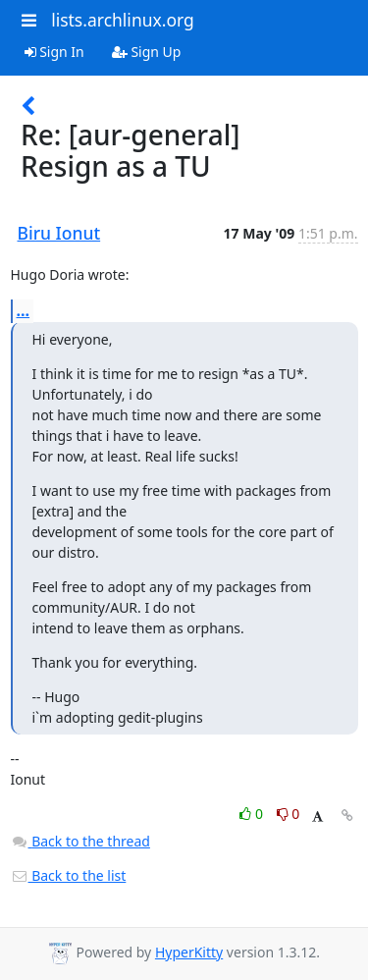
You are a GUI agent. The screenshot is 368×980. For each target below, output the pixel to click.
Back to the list (69, 875)
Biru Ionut (59, 233)
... (24, 310)
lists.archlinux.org (123, 20)
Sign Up (147, 52)
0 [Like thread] (253, 814)
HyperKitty (189, 952)
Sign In (54, 52)
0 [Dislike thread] (289, 814)
